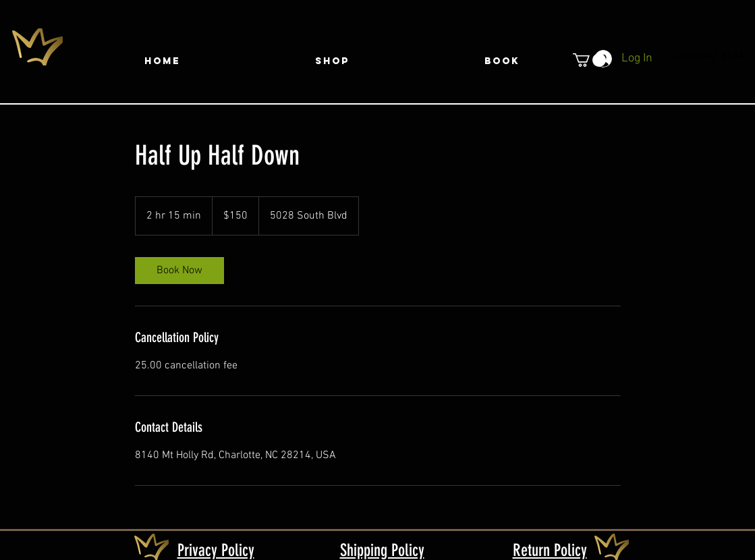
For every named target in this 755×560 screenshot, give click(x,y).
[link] (179, 271)
